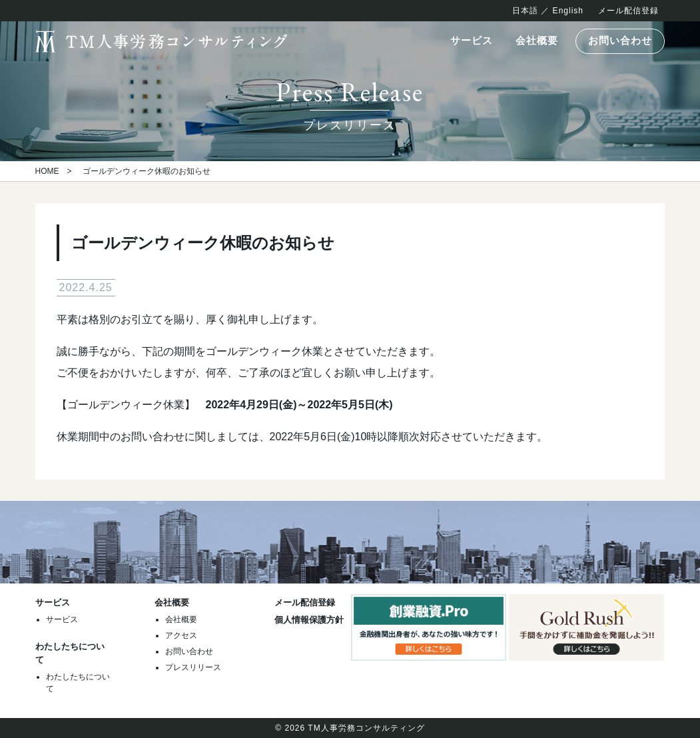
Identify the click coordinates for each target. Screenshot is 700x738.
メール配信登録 (628, 11)
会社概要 (537, 41)
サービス (472, 41)
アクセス (181, 635)
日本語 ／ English (548, 11)
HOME (47, 171)
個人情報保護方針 (309, 620)
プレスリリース (193, 667)
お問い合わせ (620, 41)
